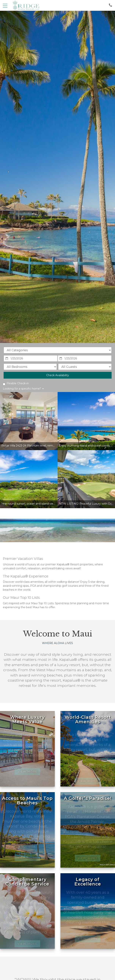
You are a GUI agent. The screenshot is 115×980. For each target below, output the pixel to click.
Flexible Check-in (16, 384)
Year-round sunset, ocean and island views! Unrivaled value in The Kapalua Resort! (55, 504)
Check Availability (58, 375)
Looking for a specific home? (23, 389)
